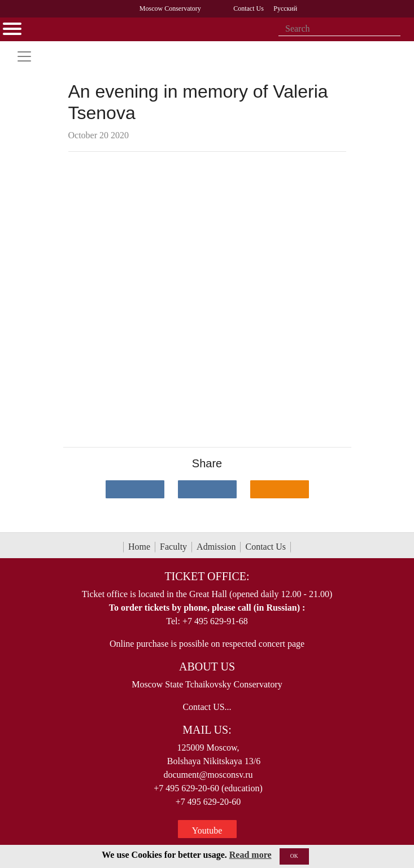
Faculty (173, 547)
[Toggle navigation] (24, 56)
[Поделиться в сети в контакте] (135, 489)
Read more (250, 855)
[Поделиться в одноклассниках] (280, 489)
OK (294, 856)
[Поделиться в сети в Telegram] (207, 489)
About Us (207, 667)
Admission (216, 547)
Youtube (207, 830)
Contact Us (265, 547)
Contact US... (207, 707)
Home (139, 547)
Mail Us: (207, 730)
